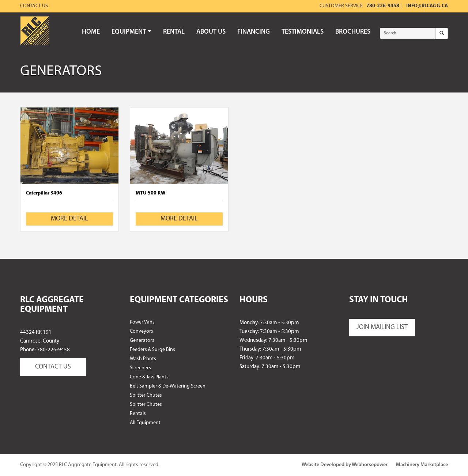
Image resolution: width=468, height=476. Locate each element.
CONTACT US (53, 367)
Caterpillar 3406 (44, 193)
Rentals (138, 414)
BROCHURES (353, 32)
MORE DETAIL (69, 219)
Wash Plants (143, 359)
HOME (91, 32)
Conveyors (141, 331)
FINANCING (254, 32)
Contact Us (34, 6)
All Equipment (145, 423)
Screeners (140, 368)
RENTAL (174, 32)
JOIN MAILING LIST (382, 327)
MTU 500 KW (150, 193)
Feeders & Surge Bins (152, 350)
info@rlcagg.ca (427, 6)
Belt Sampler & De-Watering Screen (168, 386)
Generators (142, 341)
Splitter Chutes (146, 395)
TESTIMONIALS (303, 32)
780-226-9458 (383, 6)
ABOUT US (211, 32)
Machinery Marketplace (422, 465)
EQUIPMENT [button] (131, 32)
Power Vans (142, 322)
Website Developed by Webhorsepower (345, 465)
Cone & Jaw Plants (149, 377)
